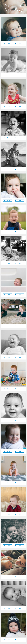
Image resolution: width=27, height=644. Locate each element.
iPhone (7, 44)
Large (18, 44)
